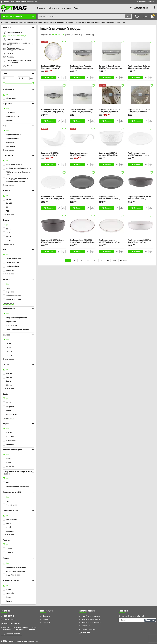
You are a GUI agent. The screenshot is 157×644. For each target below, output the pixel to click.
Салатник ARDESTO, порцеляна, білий (53, 156)
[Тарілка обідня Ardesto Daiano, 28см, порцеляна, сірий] (82, 53)
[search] (83, 16)
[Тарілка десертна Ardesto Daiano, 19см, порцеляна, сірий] (53, 97)
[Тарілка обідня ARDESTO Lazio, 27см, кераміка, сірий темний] (82, 184)
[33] (8, 78)
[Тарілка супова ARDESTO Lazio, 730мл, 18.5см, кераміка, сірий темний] (141, 184)
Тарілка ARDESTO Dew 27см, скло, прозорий (111, 112)
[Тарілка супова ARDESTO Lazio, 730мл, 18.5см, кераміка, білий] (141, 227)
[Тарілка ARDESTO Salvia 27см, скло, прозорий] (141, 97)
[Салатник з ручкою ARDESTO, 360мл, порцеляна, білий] (82, 140)
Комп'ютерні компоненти (91, 622)
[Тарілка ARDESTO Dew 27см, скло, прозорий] (111, 97)
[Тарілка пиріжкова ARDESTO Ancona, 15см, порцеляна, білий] (141, 140)
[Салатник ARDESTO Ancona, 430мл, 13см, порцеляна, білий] (111, 140)
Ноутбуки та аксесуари (91, 616)
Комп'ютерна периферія (91, 619)
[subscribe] (137, 620)
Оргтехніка (86, 626)
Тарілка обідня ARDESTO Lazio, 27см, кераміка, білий (82, 243)
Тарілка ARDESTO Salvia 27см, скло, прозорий (141, 112)
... (101, 261)
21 (108, 261)
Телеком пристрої (89, 629)
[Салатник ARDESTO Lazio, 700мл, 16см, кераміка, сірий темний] (53, 227)
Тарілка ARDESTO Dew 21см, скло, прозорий (53, 69)
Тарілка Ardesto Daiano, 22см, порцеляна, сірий (141, 69)
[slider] (4, 83)
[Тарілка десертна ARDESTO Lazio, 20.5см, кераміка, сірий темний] (111, 184)
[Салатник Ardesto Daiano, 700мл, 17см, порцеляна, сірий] (82, 97)
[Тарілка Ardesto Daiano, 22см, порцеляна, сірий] (141, 53)
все (114, 261)
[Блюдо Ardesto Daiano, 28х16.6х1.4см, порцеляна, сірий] (111, 53)
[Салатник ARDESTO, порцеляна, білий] (53, 140)
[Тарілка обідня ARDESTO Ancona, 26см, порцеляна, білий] (53, 184)
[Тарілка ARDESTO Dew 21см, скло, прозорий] (53, 53)
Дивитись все (8, 150)
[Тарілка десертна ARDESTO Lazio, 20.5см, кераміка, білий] (111, 227)
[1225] (24, 78)
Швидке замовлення (59, 78)
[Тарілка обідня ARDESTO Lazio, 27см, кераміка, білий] (82, 227)
